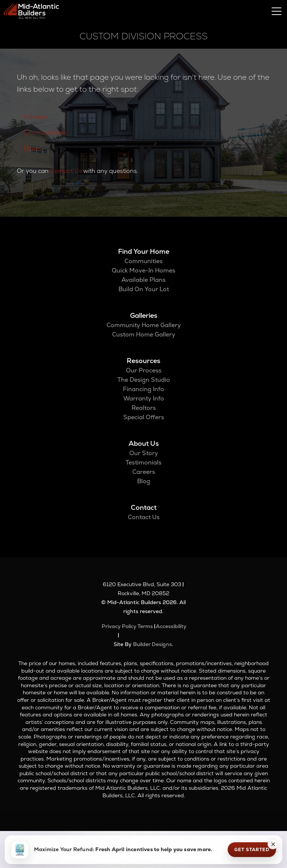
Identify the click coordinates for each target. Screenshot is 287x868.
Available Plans (143, 280)
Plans (32, 148)
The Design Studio (144, 380)
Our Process (144, 370)
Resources (143, 361)
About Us (144, 443)
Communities (45, 132)
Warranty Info (144, 398)
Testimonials (143, 462)
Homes (35, 117)
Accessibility (171, 626)
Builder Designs (152, 644)
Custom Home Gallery (144, 334)
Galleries (144, 315)
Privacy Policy (119, 626)
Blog (144, 481)
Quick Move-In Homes (143, 270)
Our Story (144, 453)
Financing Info (143, 389)
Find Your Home (144, 251)
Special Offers (144, 417)
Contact (144, 507)
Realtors (144, 408)
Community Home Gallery (144, 325)
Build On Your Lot (144, 289)
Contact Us (66, 171)
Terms (145, 626)
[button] (273, 844)
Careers (144, 472)
